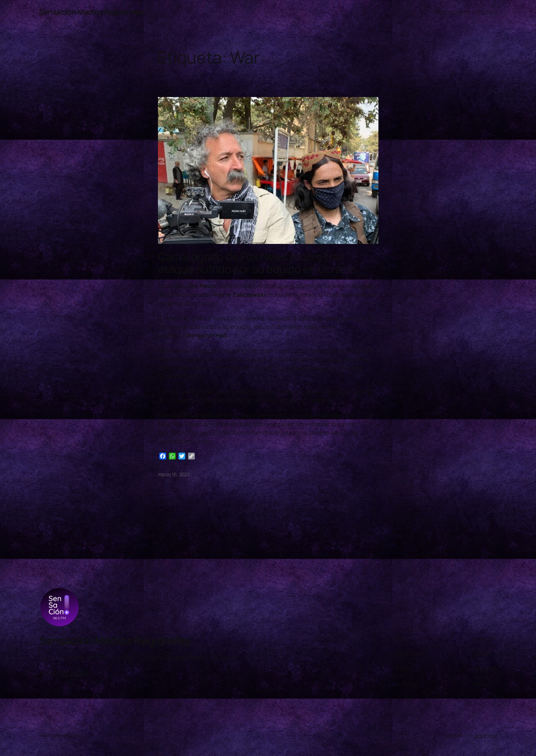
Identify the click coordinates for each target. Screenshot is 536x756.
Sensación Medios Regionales (91, 12)
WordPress (486, 735)
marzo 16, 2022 (174, 474)
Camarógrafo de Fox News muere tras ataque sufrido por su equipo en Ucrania (257, 263)
